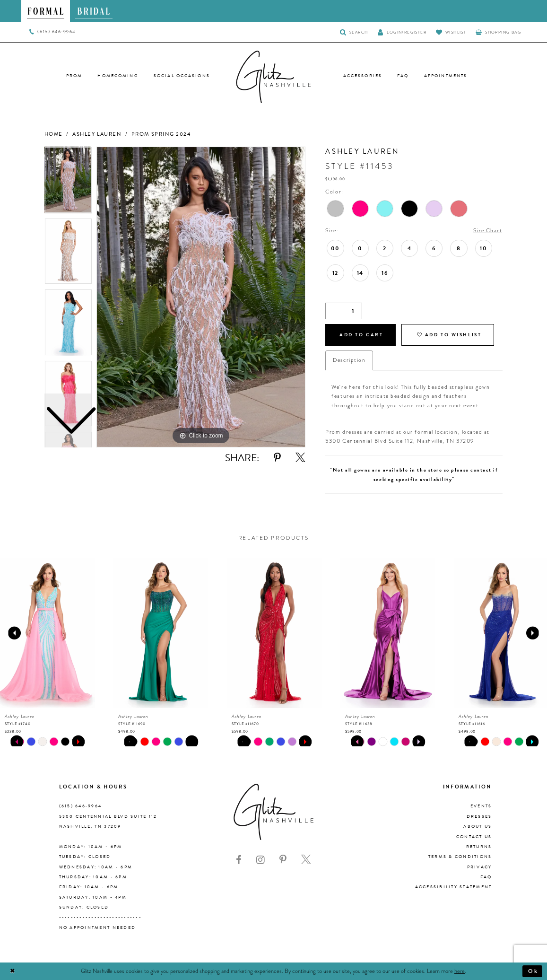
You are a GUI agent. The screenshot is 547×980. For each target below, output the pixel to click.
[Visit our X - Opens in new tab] (306, 860)
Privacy (480, 867)
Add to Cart (361, 335)
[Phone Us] (52, 32)
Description (349, 360)
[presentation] (48, 633)
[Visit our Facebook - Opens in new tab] (239, 860)
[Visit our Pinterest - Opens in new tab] (283, 860)
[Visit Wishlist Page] (451, 32)
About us (478, 826)
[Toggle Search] (354, 32)
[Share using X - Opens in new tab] (300, 458)
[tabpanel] (201, 297)
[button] (402, 32)
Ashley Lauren (97, 134)
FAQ (486, 877)
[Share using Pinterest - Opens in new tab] (277, 458)
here (460, 971)
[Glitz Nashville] (274, 77)
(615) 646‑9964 (81, 806)
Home (54, 134)
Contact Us (474, 837)
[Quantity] (344, 311)
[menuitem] (46, 11)
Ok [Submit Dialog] (533, 971)
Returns (479, 847)
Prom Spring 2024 (161, 134)
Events (481, 806)
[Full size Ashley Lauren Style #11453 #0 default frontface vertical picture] (201, 297)
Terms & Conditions (460, 857)
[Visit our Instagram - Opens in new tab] (260, 860)
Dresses (479, 816)
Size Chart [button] (488, 231)
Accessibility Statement (454, 887)
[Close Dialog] (13, 971)
